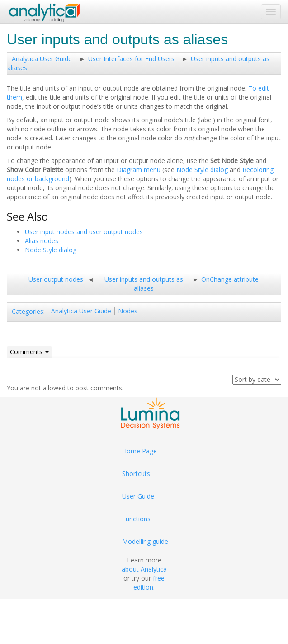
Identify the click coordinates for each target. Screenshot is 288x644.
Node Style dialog (202, 170)
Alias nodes (42, 241)
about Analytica (144, 569)
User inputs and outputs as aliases (144, 284)
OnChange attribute (230, 279)
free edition (149, 583)
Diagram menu (139, 170)
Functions (136, 519)
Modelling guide (145, 541)
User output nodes (56, 279)
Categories (28, 311)
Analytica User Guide (42, 59)
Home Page (139, 451)
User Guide (138, 496)
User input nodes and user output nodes (84, 232)
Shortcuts (136, 473)
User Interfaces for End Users (131, 59)
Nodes (128, 311)
